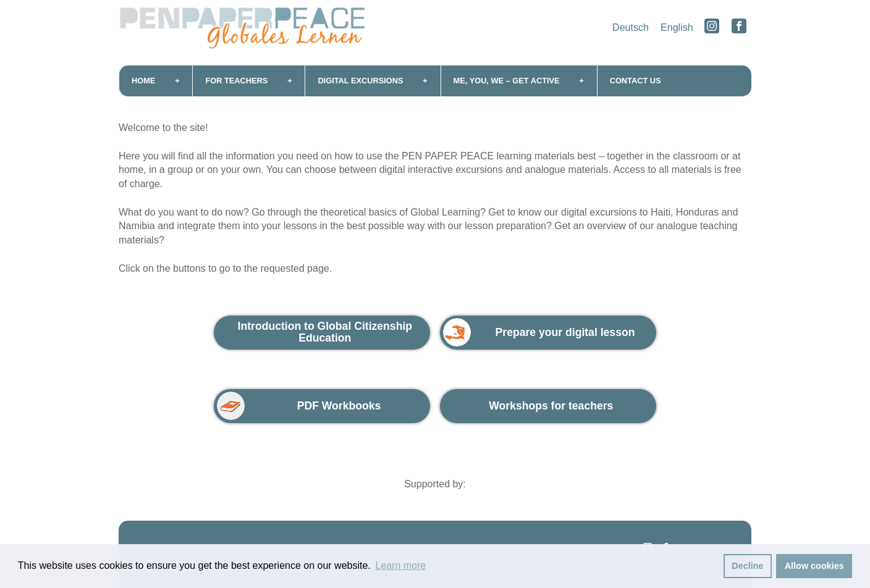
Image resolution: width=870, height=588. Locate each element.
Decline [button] (747, 566)
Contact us (636, 81)
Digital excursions (360, 81)
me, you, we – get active (507, 81)
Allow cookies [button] (814, 566)
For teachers (236, 81)
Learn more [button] (400, 565)
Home (143, 81)
